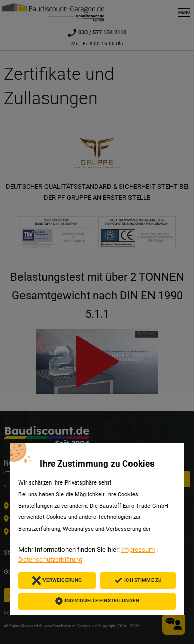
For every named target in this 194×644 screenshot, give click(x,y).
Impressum (138, 549)
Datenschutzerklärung (50, 560)
